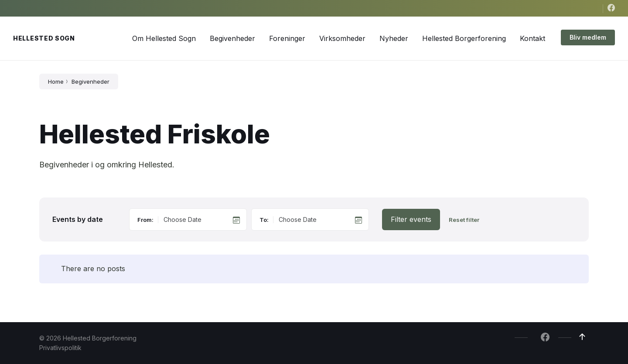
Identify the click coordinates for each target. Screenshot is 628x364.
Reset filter (464, 220)
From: (145, 220)
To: (264, 220)
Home (56, 82)
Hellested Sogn (44, 38)
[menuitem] (164, 38)
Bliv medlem (588, 37)
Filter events (411, 219)
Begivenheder (90, 82)
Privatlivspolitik (60, 348)
